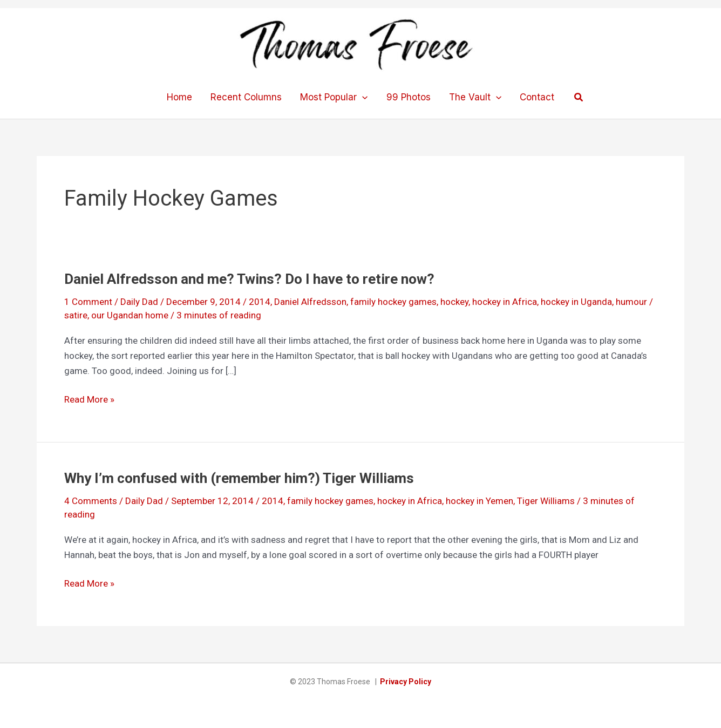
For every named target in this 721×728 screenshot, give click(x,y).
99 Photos (409, 97)
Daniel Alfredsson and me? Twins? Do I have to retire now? (249, 279)
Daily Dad (139, 302)
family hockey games (393, 302)
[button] (579, 97)
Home (179, 97)
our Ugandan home (130, 315)
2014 (260, 302)
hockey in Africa (505, 302)
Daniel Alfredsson (310, 302)
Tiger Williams (546, 501)
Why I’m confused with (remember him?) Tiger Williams (239, 478)
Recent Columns (246, 97)
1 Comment (88, 302)
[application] (362, 97)
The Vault (475, 97)
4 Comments (91, 501)
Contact (537, 97)
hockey (454, 302)
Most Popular (334, 97)
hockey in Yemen (479, 501)
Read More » (89, 399)
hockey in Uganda (576, 302)
